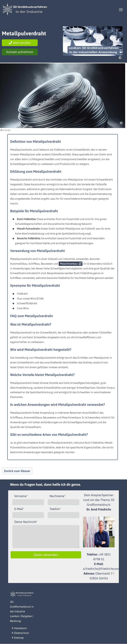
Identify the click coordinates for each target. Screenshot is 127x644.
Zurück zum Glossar (17, 471)
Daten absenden (46, 555)
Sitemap (18, 638)
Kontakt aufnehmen (20, 52)
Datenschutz (20, 633)
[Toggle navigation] (121, 10)
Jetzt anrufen (20, 43)
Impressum (19, 628)
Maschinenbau (69, 264)
